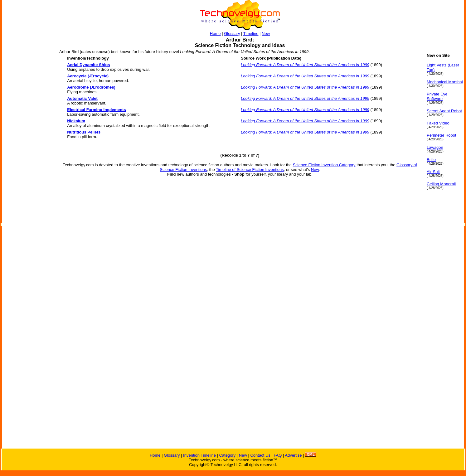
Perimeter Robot (442, 135)
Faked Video (438, 123)
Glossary (232, 34)
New (266, 34)
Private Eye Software (437, 96)
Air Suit (433, 172)
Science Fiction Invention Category (324, 165)
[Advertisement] (27, 147)
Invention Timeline (199, 455)
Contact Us (260, 455)
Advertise (293, 455)
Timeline (251, 34)
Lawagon (435, 147)
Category (227, 455)
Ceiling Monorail (441, 184)
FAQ (278, 455)
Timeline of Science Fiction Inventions (250, 170)
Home (215, 34)
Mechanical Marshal (445, 82)
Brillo (431, 160)
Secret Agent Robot (444, 111)
